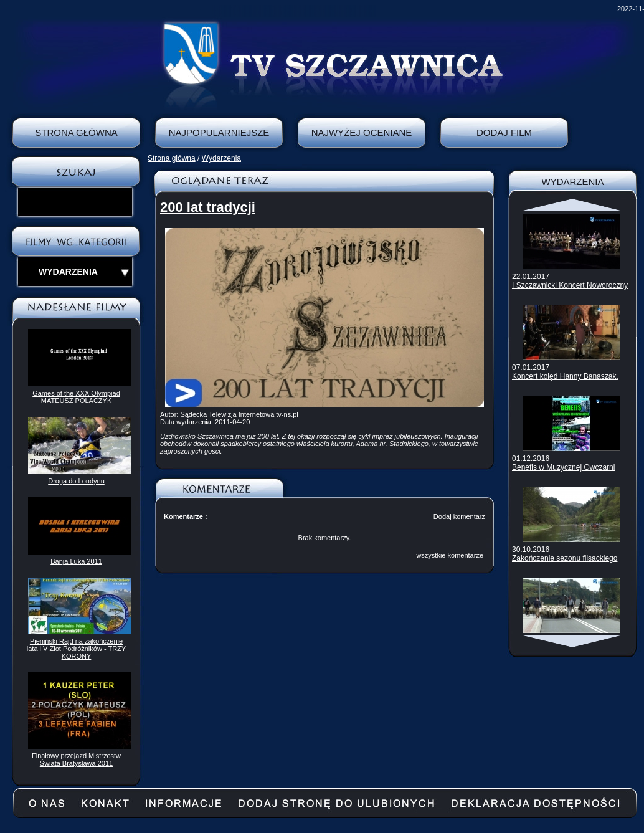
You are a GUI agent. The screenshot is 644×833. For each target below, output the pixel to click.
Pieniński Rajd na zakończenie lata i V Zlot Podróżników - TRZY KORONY (76, 649)
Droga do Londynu (76, 481)
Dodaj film (504, 132)
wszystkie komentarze (450, 555)
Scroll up (573, 205)
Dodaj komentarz (459, 516)
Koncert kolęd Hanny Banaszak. (565, 376)
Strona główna (172, 158)
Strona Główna (76, 132)
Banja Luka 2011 (76, 561)
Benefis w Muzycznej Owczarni (563, 467)
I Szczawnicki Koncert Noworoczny (570, 285)
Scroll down (573, 641)
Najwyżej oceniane (362, 132)
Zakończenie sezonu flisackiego (565, 558)
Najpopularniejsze (219, 132)
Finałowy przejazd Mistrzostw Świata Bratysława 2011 (76, 759)
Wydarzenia (221, 158)
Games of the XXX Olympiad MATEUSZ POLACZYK (76, 397)
